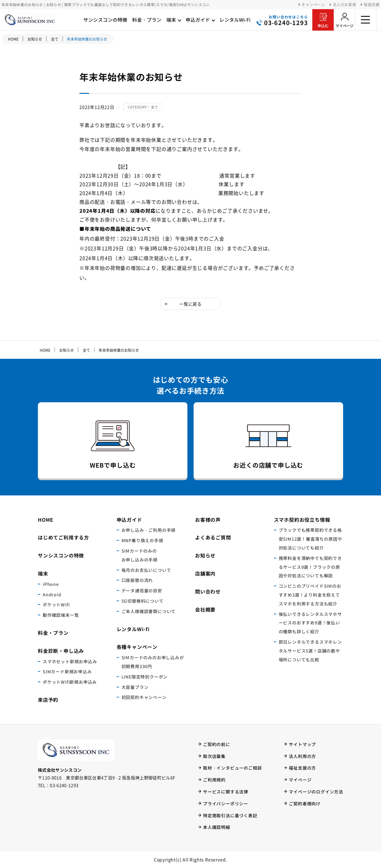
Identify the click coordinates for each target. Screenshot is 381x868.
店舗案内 (205, 573)
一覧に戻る (191, 304)
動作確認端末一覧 (61, 615)
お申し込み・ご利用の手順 (149, 530)
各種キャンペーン (137, 647)
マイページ (345, 26)
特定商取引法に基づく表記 (230, 815)
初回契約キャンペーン (144, 697)
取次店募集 (214, 756)
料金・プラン (53, 633)
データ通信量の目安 (142, 590)
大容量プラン (135, 687)
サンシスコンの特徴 (61, 555)
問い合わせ (208, 591)
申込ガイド (129, 520)
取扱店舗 (372, 5)
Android (52, 594)
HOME (13, 39)
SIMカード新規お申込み (67, 671)
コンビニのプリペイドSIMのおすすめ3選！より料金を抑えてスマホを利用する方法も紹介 (310, 595)
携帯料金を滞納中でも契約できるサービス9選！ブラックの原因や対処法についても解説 (310, 567)
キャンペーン (313, 5)
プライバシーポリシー (226, 804)
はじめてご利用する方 (64, 537)
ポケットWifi (56, 605)
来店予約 (48, 700)
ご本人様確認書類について (149, 611)
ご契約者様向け (305, 804)
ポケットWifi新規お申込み (70, 682)
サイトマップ (302, 744)
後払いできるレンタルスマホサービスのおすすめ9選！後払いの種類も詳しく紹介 (310, 623)
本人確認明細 (217, 827)
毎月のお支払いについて (146, 570)
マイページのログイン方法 (316, 792)
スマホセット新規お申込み (70, 661)
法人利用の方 (302, 756)
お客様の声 (208, 520)
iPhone (51, 584)
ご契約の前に (217, 744)
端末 (43, 573)
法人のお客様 (345, 5)
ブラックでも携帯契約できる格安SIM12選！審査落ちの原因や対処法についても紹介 (310, 539)
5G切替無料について (143, 601)
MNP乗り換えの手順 (142, 540)
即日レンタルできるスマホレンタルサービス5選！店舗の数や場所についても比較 (310, 651)
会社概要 (205, 609)
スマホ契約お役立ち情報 (302, 520)
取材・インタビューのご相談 (232, 768)
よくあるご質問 (213, 537)
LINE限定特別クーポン (145, 677)
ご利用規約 (214, 780)
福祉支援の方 (302, 768)
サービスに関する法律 (226, 792)
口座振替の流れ (137, 580)
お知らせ (205, 555)
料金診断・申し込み (61, 651)
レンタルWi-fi (133, 629)
